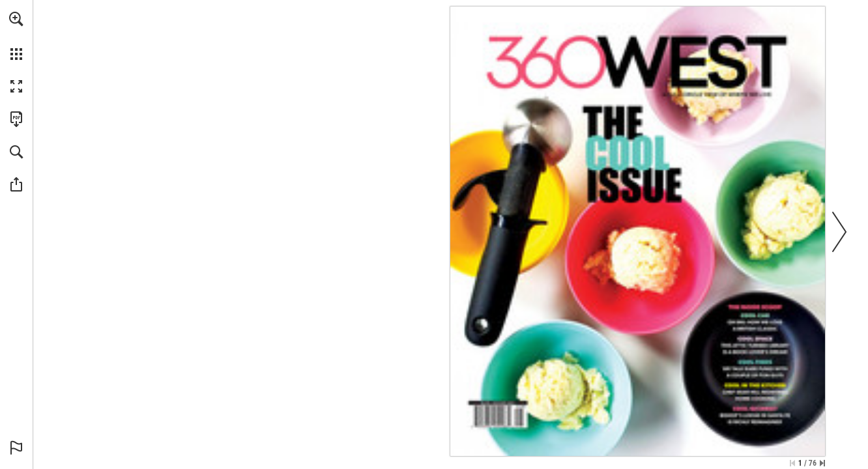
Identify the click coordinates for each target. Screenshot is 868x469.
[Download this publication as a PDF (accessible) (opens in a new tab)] (16, 119)
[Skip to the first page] (792, 463)
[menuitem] (16, 36)
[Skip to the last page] (822, 463)
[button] (16, 19)
